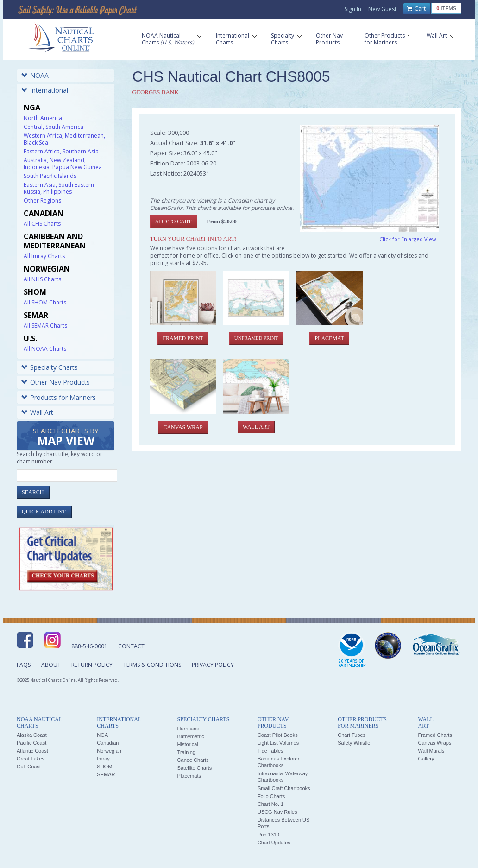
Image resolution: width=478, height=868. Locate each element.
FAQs (24, 665)
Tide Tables (270, 751)
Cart (416, 9)
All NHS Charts (42, 279)
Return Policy (92, 665)
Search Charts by (66, 437)
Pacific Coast (31, 743)
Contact (131, 646)
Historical (188, 744)
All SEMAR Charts (45, 326)
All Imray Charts (44, 256)
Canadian (108, 743)
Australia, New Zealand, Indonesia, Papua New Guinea (63, 164)
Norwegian (109, 751)
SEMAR (106, 774)
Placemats (189, 776)
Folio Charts (271, 796)
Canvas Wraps (434, 743)
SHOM (104, 767)
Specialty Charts (50, 367)
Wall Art (37, 412)
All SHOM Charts (45, 302)
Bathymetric (191, 736)
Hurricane (189, 729)
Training (186, 752)
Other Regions (42, 200)
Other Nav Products (56, 382)
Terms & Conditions (152, 665)
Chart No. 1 (270, 804)
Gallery (426, 759)
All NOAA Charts (45, 349)
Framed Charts (435, 735)
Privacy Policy (213, 665)
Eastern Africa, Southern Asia (61, 151)
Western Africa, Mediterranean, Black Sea (64, 139)
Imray (103, 759)
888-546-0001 (89, 646)
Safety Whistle (354, 743)
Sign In (353, 9)
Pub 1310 (268, 835)
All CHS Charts (42, 224)
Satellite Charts (195, 768)
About (51, 665)
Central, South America (53, 127)
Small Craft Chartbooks (284, 788)
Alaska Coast (32, 735)
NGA (102, 735)
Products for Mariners (59, 397)
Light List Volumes (278, 743)
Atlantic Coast (32, 751)
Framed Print (183, 338)
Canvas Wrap (183, 427)
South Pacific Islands (50, 176)
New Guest (382, 9)
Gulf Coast (29, 767)
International (45, 90)
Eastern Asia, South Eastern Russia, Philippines (59, 188)
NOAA (35, 75)
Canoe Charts (193, 760)
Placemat (329, 338)
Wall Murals (431, 751)
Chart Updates (274, 843)
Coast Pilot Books (278, 735)
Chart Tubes (352, 735)
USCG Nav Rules (277, 812)
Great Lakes (31, 759)
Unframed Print (256, 338)
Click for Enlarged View (408, 239)
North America (43, 118)
